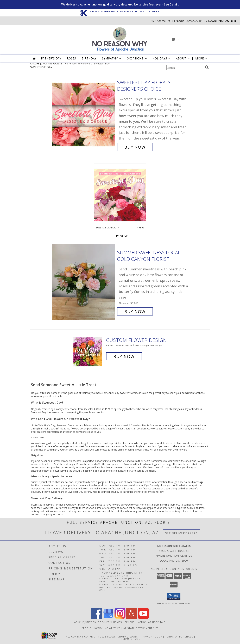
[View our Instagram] (120, 618)
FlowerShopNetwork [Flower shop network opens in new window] (122, 636)
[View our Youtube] (143, 618)
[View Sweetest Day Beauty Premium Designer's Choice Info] (120, 195)
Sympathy (112, 58)
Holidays (162, 58)
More (202, 58)
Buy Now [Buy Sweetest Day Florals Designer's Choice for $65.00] (135, 147)
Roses (71, 58)
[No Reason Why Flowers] (120, 38)
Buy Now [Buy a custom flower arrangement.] (124, 356)
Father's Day (51, 58)
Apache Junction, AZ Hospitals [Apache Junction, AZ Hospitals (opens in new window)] (145, 622)
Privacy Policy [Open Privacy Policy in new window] (152, 636)
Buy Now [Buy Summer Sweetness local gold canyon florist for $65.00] (135, 311)
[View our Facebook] (97, 618)
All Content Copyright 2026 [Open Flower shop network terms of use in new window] (86, 636)
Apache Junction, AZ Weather (101, 628)
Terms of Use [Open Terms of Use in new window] (131, 639)
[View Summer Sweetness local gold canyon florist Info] (84, 282)
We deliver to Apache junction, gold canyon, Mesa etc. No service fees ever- (120, 4)
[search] (207, 67)
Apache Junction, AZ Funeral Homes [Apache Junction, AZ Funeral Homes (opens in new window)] (98, 622)
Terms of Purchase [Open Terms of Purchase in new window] (179, 636)
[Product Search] (185, 68)
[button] (176, 40)
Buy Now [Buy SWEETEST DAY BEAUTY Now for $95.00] (120, 236)
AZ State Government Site (141, 628)
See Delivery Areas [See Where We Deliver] (182, 533)
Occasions (137, 58)
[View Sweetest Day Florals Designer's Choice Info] (84, 115)
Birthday (89, 58)
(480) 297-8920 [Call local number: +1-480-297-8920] (227, 21)
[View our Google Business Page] (108, 618)
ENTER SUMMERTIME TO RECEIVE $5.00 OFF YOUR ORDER (124, 11)
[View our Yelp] (132, 618)
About (183, 58)
